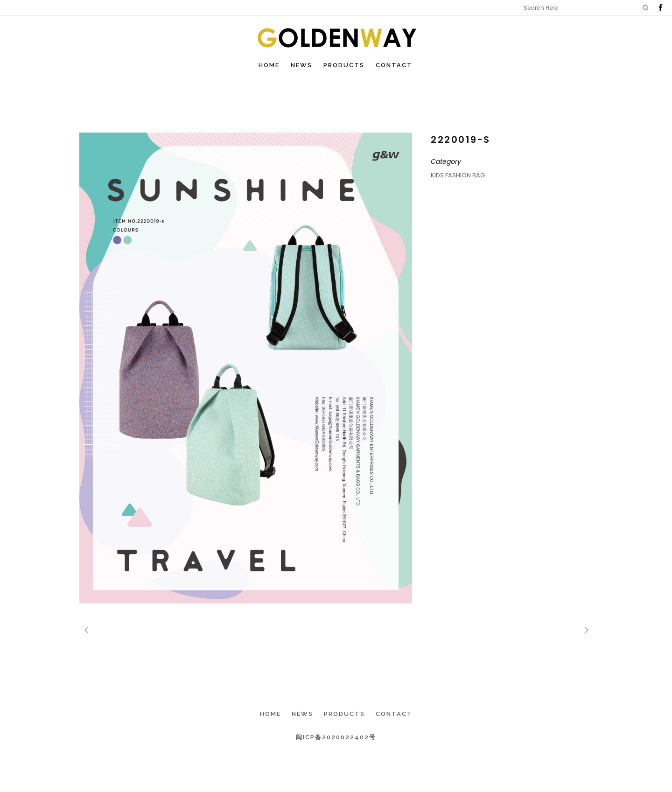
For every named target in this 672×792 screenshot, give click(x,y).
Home (270, 714)
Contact (394, 714)
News (302, 714)
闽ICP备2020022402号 (336, 737)
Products (344, 714)
